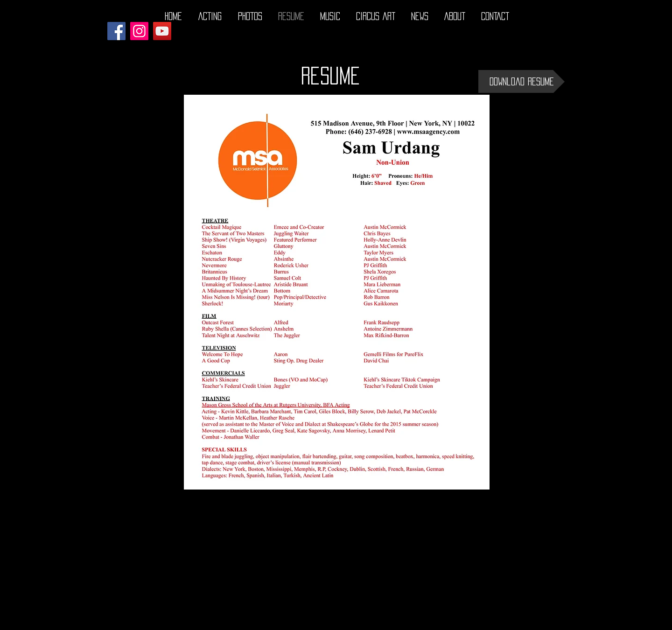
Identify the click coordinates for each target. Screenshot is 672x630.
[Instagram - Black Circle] (552, 622)
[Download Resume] (521, 81)
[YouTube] (162, 31)
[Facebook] (116, 31)
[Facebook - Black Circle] (515, 622)
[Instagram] (139, 31)
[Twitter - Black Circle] (533, 622)
